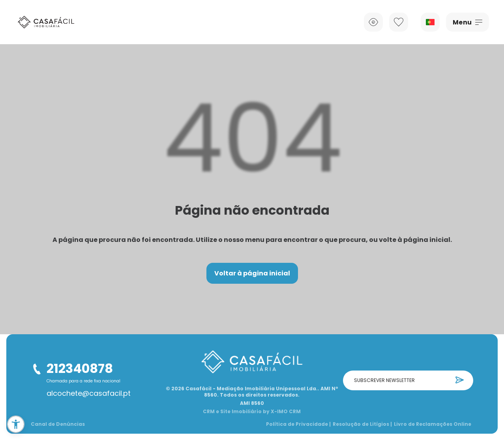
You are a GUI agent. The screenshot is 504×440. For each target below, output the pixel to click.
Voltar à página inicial (252, 273)
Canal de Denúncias (58, 424)
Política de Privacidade (298, 424)
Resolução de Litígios (362, 424)
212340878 (80, 368)
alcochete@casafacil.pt (89, 393)
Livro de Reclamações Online (433, 424)
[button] (16, 424)
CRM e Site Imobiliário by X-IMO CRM (252, 412)
